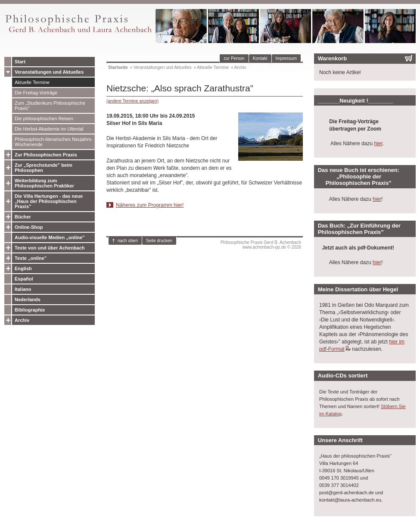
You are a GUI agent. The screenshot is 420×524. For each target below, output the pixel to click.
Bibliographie (30, 310)
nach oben (128, 241)
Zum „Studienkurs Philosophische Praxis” (50, 106)
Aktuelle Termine (32, 82)
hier (378, 143)
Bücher (23, 217)
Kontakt (260, 58)
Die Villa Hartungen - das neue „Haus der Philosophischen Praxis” (49, 201)
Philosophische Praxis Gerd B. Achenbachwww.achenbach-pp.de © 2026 (261, 245)
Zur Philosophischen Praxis (46, 155)
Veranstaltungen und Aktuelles (49, 72)
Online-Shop (29, 227)
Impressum (286, 58)
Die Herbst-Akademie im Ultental (49, 129)
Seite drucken (159, 241)
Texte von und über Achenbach (50, 248)
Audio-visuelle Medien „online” (50, 237)
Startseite (118, 67)
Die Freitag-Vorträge (36, 93)
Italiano (23, 289)
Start (20, 62)
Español (24, 279)
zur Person (234, 58)
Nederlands (28, 299)
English (23, 268)
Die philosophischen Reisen (44, 119)
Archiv (22, 320)
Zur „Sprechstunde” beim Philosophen (44, 168)
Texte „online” (31, 258)
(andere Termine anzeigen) (132, 101)
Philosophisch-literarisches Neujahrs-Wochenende (54, 142)
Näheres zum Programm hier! (150, 205)
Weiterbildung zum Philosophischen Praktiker (44, 183)
